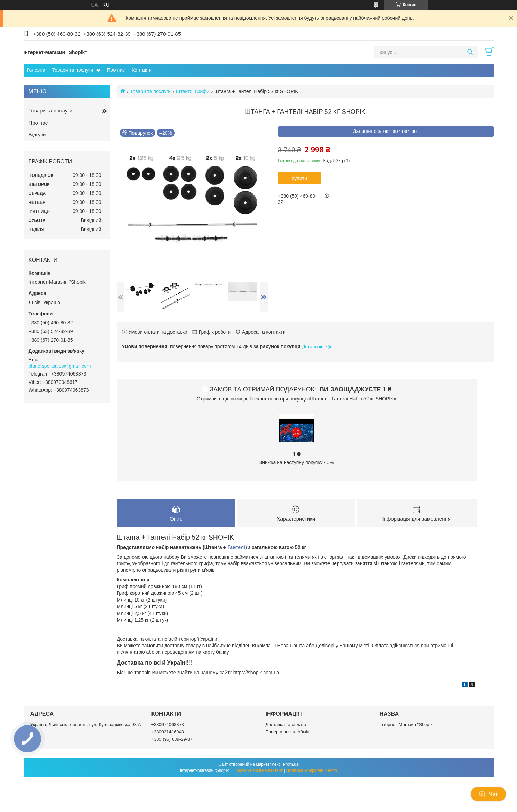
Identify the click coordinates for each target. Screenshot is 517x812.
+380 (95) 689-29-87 (172, 739)
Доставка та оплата (286, 725)
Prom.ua (291, 764)
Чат (488, 794)
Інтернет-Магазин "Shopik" (407, 725)
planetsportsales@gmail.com (60, 366)
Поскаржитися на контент (258, 770)
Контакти (142, 70)
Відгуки (37, 134)
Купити (299, 178)
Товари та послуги (73, 70)
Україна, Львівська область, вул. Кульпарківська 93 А (86, 725)
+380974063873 (168, 725)
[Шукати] (470, 52)
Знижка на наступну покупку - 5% (297, 462)
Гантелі (236, 547)
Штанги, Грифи (193, 91)
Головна (36, 70)
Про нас (116, 70)
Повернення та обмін (288, 732)
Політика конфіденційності (312, 770)
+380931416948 (168, 732)
